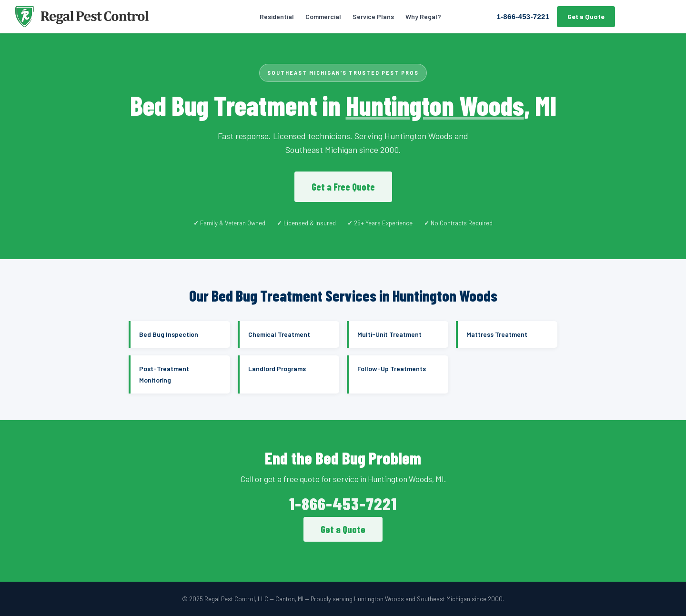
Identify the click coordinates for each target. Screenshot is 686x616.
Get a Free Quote (343, 187)
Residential (277, 16)
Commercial (323, 16)
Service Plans (373, 16)
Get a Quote (586, 16)
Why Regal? (423, 16)
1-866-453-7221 (523, 16)
